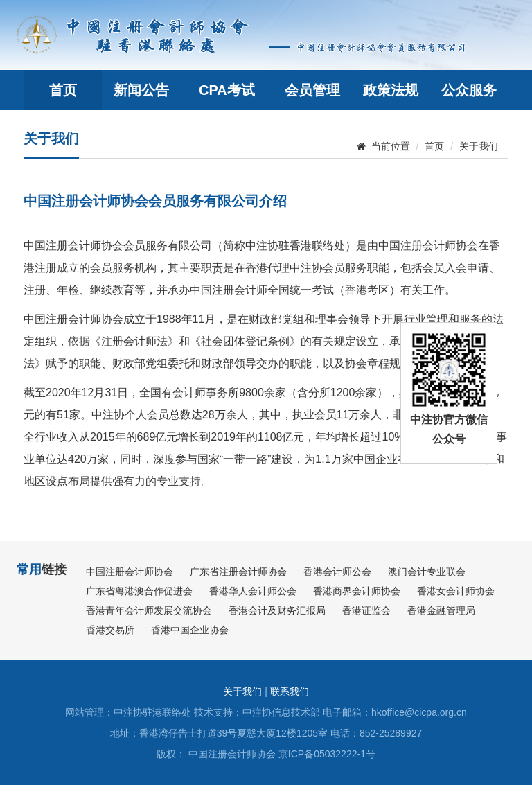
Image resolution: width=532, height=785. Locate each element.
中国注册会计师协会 (130, 572)
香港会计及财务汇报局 (277, 610)
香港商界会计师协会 (357, 591)
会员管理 (312, 90)
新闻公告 (141, 90)
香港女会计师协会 (456, 591)
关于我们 (479, 146)
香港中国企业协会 (190, 630)
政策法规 (391, 90)
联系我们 (290, 691)
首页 (63, 90)
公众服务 (469, 90)
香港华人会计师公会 (253, 591)
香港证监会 (366, 610)
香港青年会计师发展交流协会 (149, 610)
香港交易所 (110, 630)
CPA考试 (227, 90)
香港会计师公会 (337, 572)
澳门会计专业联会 (427, 572)
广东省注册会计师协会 (238, 572)
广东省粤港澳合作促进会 (139, 591)
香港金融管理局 (441, 610)
